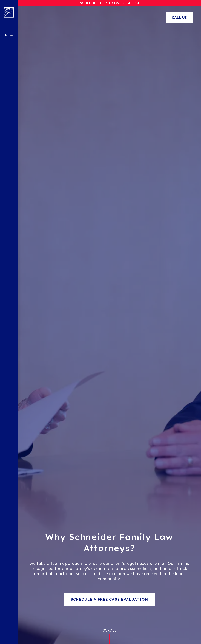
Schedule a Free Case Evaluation (109, 599)
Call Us (179, 17)
